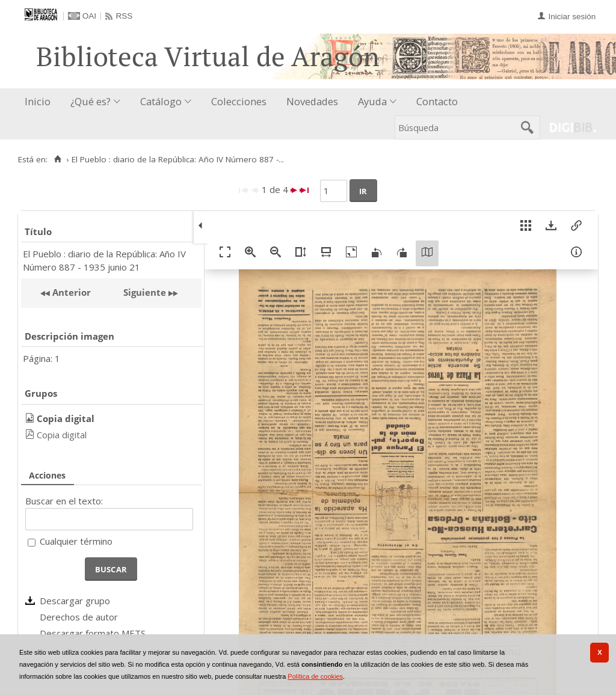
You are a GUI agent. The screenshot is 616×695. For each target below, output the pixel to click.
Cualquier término (76, 541)
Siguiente (145, 292)
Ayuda (372, 101)
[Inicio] (57, 159)
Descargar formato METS (93, 633)
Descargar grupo (75, 601)
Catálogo (161, 101)
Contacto (437, 101)
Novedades (312, 101)
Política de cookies (315, 676)
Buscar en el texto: (64, 501)
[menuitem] (40, 102)
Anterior (70, 292)
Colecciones (239, 101)
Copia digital (62, 435)
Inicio (38, 101)
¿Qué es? (91, 101)
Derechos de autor (79, 617)
